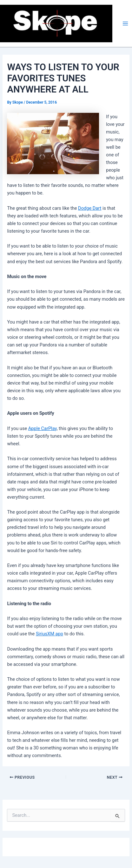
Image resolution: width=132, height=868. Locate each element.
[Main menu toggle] (125, 24)
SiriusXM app (49, 634)
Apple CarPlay (43, 428)
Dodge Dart (90, 208)
